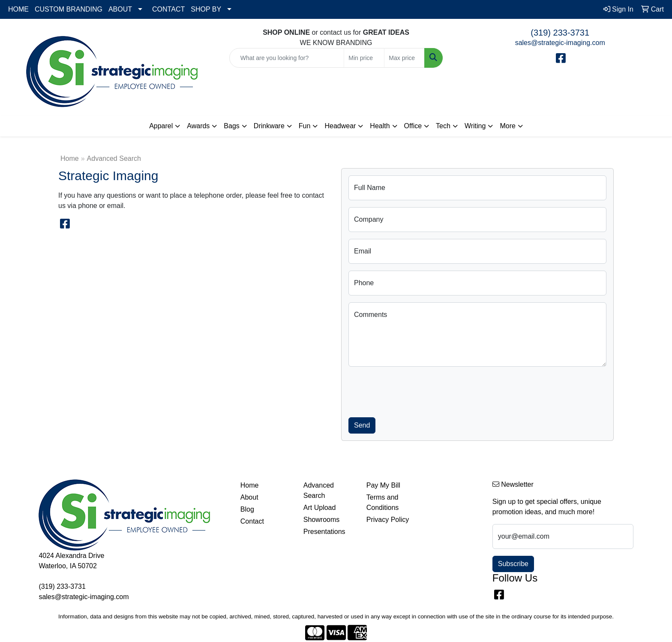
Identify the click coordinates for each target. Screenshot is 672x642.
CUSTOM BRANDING (69, 9)
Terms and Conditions (383, 502)
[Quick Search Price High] (404, 58)
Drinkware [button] (269, 126)
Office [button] (413, 126)
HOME (18, 9)
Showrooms (321, 520)
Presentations (324, 532)
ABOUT (120, 9)
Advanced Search (319, 490)
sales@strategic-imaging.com (560, 43)
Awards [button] (198, 126)
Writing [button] (475, 126)
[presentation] (414, 390)
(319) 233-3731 (560, 33)
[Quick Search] (287, 58)
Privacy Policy (388, 520)
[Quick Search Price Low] (364, 58)
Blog (247, 509)
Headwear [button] (340, 126)
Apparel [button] (161, 126)
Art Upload (320, 508)
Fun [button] (305, 126)
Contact (252, 521)
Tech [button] (443, 126)
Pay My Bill (383, 485)
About (249, 497)
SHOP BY (206, 9)
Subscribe (513, 564)
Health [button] (380, 126)
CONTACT (168, 9)
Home (70, 158)
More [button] (507, 126)
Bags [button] (231, 126)
